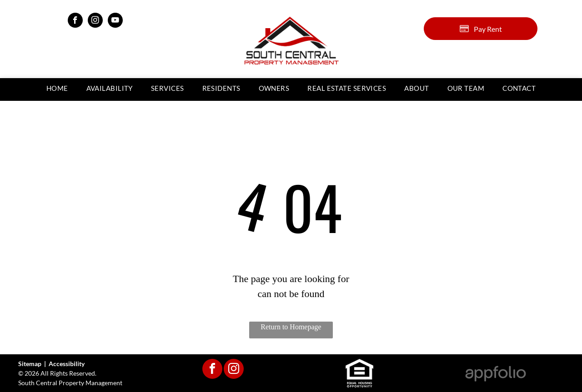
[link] (347, 88)
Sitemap (30, 364)
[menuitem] (57, 88)
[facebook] (75, 21)
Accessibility (67, 364)
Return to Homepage (291, 327)
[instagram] (95, 21)
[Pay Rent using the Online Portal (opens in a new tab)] (481, 29)
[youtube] (115, 21)
